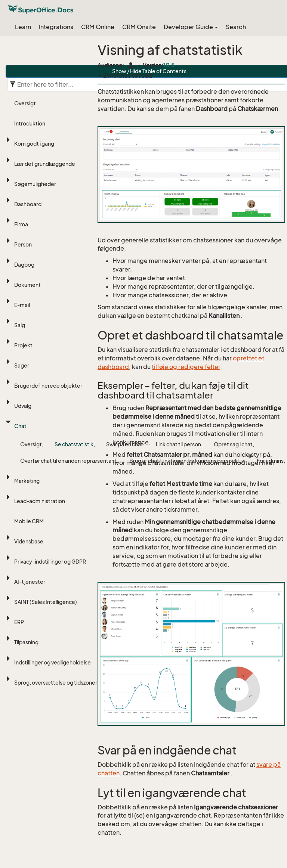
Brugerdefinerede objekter (48, 386)
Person (23, 244)
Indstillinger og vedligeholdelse (53, 662)
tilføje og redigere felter (186, 367)
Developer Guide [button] (191, 27)
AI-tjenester (30, 582)
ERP (19, 622)
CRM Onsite (139, 27)
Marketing (27, 481)
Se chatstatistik (74, 444)
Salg (20, 325)
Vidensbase (29, 541)
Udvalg (23, 406)
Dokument (27, 285)
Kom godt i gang (34, 144)
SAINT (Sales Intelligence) (46, 602)
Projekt (23, 345)
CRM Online (98, 27)
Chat (20, 426)
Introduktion (30, 123)
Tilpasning (26, 642)
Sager (22, 365)
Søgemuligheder (35, 184)
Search (236, 27)
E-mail (22, 305)
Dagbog (24, 265)
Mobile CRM (29, 521)
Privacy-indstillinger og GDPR (50, 562)
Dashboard (28, 204)
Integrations (56, 27)
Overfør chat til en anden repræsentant (68, 461)
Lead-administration (40, 501)
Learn (23, 27)
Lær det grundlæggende (45, 164)
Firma (21, 224)
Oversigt (25, 103)
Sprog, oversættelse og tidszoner (56, 683)
